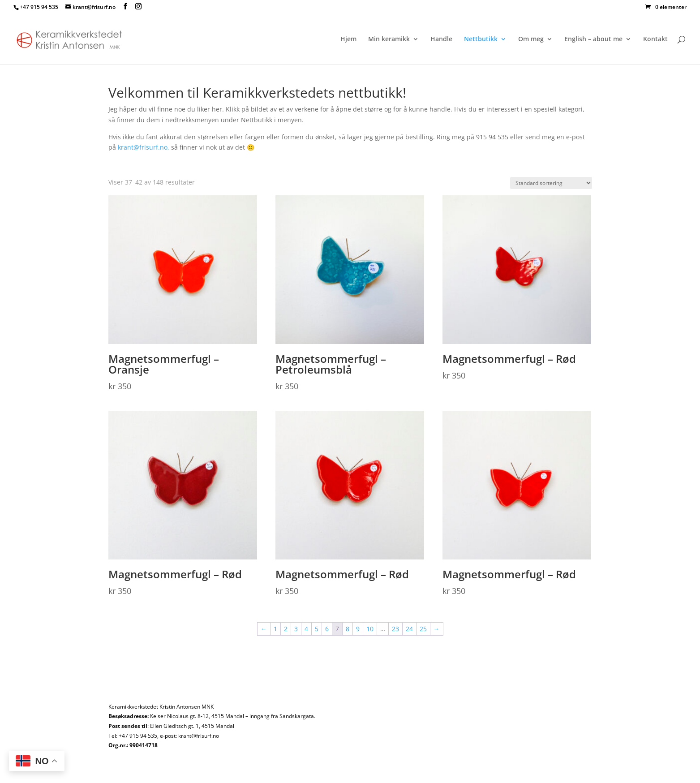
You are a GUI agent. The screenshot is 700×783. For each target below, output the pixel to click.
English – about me (593, 39)
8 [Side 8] (348, 629)
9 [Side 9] (358, 629)
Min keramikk (389, 39)
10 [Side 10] (370, 629)
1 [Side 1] (275, 629)
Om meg (531, 39)
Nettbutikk (481, 39)
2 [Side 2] (286, 629)
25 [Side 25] (423, 629)
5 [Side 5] (317, 629)
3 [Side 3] (296, 629)
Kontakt (655, 39)
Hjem (348, 39)
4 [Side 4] (306, 629)
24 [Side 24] (409, 629)
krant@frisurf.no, (144, 147)
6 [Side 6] (327, 629)
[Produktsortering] (551, 183)
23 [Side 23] (395, 629)
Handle (441, 39)
